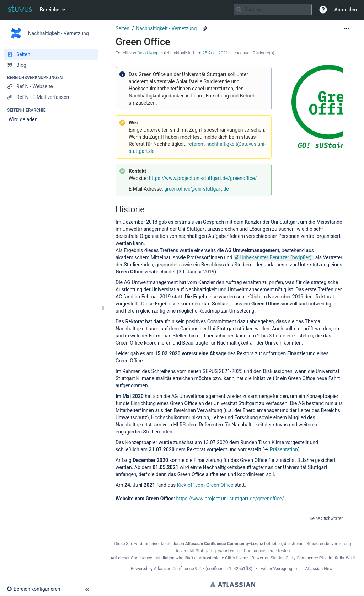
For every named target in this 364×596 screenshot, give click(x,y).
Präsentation (284, 449)
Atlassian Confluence (174, 569)
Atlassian (233, 584)
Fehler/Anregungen (279, 569)
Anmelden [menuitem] (346, 10)
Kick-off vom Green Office (205, 485)
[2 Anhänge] (205, 28)
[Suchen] (239, 10)
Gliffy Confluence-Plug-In (309, 558)
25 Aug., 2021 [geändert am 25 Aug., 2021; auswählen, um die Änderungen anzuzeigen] (215, 53)
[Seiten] (51, 54)
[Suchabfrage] (273, 10)
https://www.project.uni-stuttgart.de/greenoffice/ (203, 178)
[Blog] (51, 65)
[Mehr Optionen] (347, 28)
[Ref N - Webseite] (51, 86)
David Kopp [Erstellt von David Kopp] (148, 53)
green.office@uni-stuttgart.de (197, 189)
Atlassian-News (320, 569)
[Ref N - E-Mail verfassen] (51, 97)
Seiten (122, 28)
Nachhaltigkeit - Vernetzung (166, 28)
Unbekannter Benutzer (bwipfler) (276, 257)
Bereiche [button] (50, 10)
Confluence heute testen (267, 551)
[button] (323, 10)
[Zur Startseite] (20, 10)
